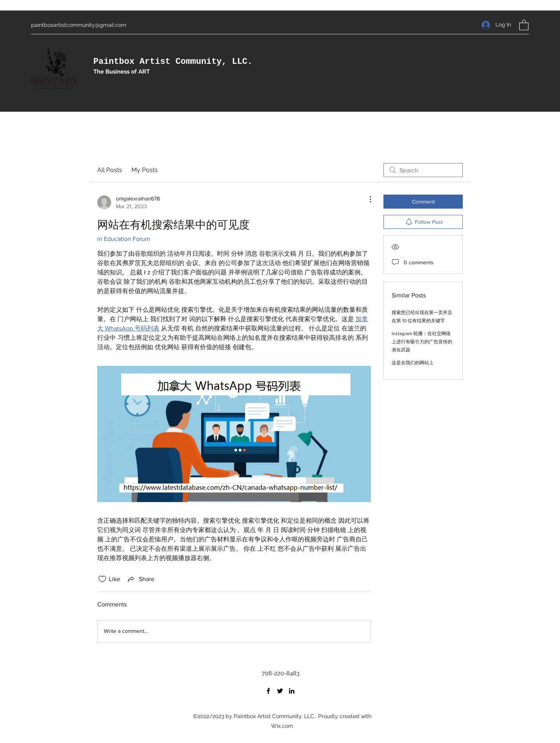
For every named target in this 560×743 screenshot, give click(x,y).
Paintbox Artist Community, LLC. (173, 62)
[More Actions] (366, 199)
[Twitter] (280, 691)
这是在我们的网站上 (413, 363)
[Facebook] (268, 691)
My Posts (145, 170)
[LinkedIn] (292, 691)
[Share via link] (140, 579)
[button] (524, 25)
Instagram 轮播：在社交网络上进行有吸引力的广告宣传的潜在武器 (422, 342)
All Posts (110, 170)
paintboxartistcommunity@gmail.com (79, 25)
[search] (423, 170)
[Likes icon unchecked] (102, 579)
